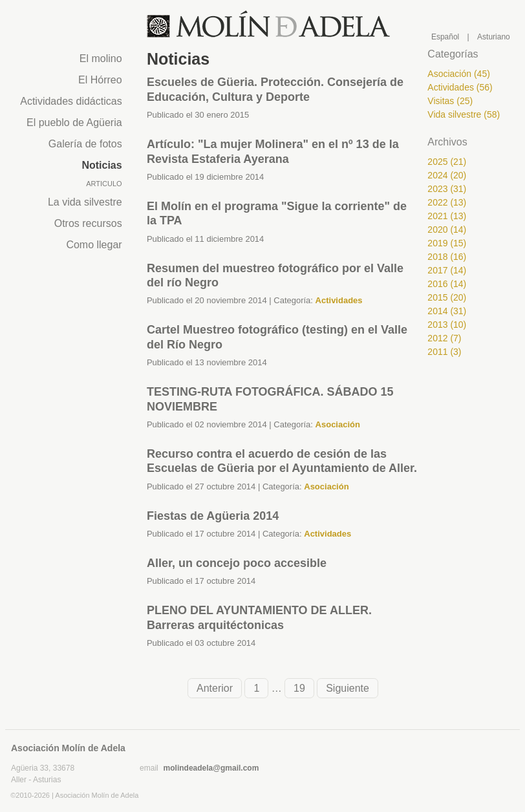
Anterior (215, 688)
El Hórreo (100, 80)
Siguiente (348, 688)
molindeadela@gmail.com (211, 768)
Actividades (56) (460, 87)
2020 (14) (447, 230)
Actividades (339, 300)
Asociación (338, 424)
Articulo (104, 184)
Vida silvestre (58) (464, 114)
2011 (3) (444, 352)
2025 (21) (447, 162)
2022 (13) (447, 202)
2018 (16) (447, 257)
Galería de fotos (85, 144)
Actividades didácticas (71, 101)
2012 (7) (444, 338)
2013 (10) (447, 325)
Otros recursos (88, 223)
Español (445, 37)
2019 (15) (447, 243)
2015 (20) (447, 297)
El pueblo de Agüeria (74, 123)
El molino (101, 59)
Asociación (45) (459, 74)
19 (299, 688)
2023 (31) (447, 189)
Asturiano (494, 37)
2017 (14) (447, 270)
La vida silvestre (85, 202)
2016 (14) (447, 284)
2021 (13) (447, 216)
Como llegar (94, 245)
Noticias (102, 165)
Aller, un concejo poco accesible (237, 563)
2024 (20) (447, 175)
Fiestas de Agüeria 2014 (213, 516)
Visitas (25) (450, 101)
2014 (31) (447, 311)
